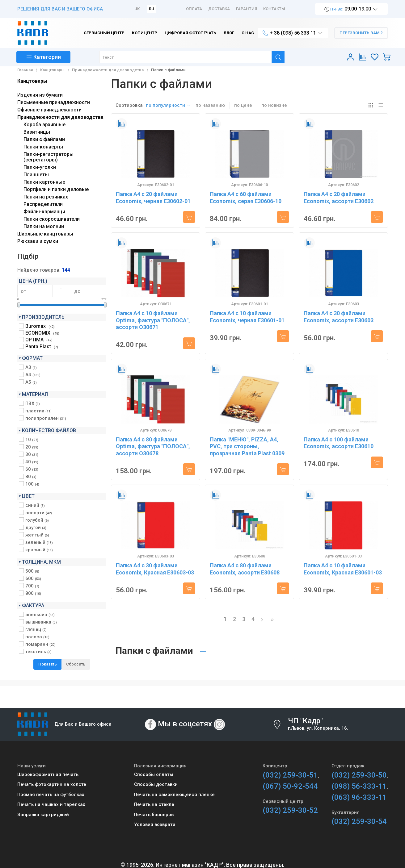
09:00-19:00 (351, 9)
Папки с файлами (44, 139)
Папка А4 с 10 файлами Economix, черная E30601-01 (247, 317)
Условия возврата (155, 824)
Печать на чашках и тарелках (51, 804)
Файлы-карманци (44, 212)
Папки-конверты (43, 147)
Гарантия (247, 9)
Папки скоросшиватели (52, 219)
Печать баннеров (154, 815)
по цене (243, 105)
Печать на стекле (154, 804)
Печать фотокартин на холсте (52, 784)
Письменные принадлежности (54, 102)
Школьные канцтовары (45, 234)
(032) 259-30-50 (359, 775)
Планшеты (36, 175)
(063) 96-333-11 (359, 797)
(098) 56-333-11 (359, 786)
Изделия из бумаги (40, 95)
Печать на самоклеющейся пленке (174, 795)
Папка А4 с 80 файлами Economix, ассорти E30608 (245, 569)
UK (137, 9)
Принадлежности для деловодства (60, 117)
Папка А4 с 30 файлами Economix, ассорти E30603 (339, 317)
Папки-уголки (40, 167)
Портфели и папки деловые (56, 189)
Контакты (274, 9)
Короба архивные (44, 125)
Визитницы (37, 132)
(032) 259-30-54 (359, 821)
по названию (210, 105)
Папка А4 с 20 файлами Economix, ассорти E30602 (339, 198)
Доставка (219, 9)
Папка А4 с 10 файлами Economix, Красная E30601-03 (343, 569)
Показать (48, 664)
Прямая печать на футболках (51, 795)
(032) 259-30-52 (290, 810)
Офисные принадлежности (49, 110)
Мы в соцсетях (185, 724)
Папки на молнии (44, 226)
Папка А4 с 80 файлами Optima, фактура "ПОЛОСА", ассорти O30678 (153, 446)
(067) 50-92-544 (290, 786)
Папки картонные (44, 182)
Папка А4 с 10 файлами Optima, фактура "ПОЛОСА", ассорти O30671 (153, 320)
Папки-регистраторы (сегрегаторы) (49, 157)
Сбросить (76, 664)
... (62, 288)
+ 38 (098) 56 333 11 (293, 33)
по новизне (274, 105)
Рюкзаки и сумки (38, 241)
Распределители (43, 204)
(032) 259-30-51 (290, 775)
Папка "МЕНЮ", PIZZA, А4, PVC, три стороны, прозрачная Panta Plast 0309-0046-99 (248, 450)
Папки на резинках (46, 197)
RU (152, 9)
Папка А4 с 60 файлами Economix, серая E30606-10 (246, 198)
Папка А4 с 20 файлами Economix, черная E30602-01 (153, 198)
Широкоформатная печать (48, 774)
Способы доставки (156, 784)
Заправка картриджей (43, 815)
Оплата (194, 9)
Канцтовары (32, 81)
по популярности (168, 105)
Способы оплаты (154, 774)
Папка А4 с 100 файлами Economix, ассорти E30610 (339, 443)
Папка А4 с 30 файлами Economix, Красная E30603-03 (155, 569)
